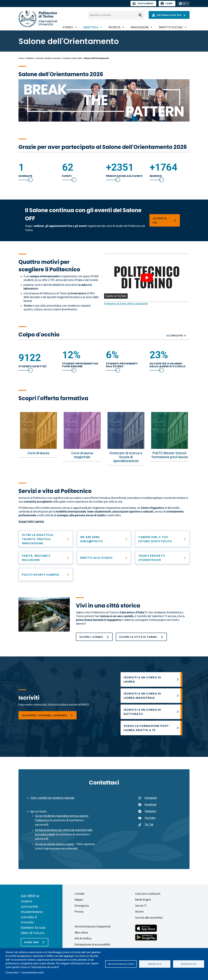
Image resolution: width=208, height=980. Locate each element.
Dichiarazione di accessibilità (92, 944)
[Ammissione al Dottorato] (151, 712)
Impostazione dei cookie (121, 964)
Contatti (79, 894)
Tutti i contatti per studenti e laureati (52, 798)
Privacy (79, 912)
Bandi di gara (143, 900)
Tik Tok (149, 825)
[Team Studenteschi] (162, 558)
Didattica (91, 27)
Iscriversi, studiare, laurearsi (48, 58)
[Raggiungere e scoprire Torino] (141, 637)
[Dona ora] (35, 942)
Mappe (79, 900)
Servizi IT (141, 906)
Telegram (150, 811)
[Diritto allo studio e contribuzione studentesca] (104, 558)
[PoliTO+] (46, 539)
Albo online (81, 933)
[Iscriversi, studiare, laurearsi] (48, 715)
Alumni (139, 912)
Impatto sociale (171, 27)
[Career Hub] (162, 539)
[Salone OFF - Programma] (165, 220)
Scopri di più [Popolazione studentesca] (175, 336)
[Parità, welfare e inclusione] (46, 558)
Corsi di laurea (38, 453)
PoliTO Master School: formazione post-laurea (170, 455)
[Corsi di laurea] (38, 430)
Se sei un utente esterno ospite (54, 844)
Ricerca (115, 27)
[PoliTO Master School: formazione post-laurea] (170, 430)
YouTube (150, 818)
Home (21, 58)
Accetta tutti (189, 964)
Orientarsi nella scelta (72, 58)
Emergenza (82, 906)
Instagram (151, 798)
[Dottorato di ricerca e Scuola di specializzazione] (126, 430)
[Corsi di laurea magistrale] (82, 430)
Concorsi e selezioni (148, 894)
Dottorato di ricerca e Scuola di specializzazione (126, 457)
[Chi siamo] (94, 637)
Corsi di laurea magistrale (82, 455)
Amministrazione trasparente (93, 926)
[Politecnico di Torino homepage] (38, 19)
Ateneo (68, 27)
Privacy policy (12, 972)
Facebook (150, 804)
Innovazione (140, 27)
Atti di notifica (83, 938)
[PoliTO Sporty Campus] (46, 574)
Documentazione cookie (33, 972)
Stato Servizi (143, 3)
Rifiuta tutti (155, 964)
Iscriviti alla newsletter (149, 918)
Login (169, 3)
